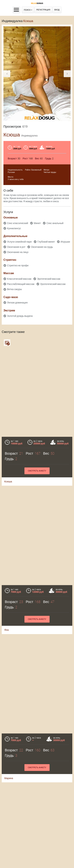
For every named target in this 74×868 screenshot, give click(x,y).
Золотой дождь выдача (20, 316)
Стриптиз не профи (18, 265)
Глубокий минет (46, 242)
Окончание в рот (16, 247)
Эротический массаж (49, 279)
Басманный (36, 170)
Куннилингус (14, 228)
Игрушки (65, 242)
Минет (37, 223)
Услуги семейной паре (19, 242)
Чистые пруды (50, 172)
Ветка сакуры (14, 289)
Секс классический (18, 223)
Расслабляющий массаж (21, 284)
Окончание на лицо (18, 252)
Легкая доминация (17, 303)
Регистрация (43, 10)
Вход (57, 10)
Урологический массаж (53, 284)
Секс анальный (55, 223)
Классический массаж (19, 279)
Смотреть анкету (37, 471)
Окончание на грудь (42, 247)
